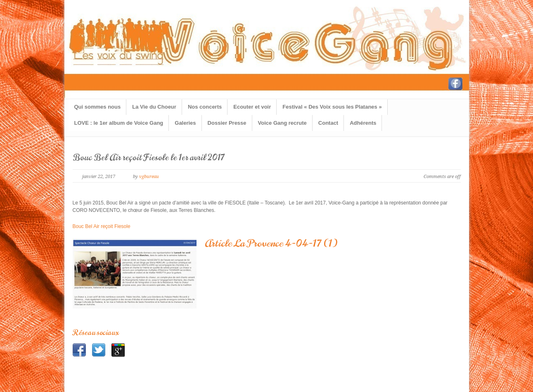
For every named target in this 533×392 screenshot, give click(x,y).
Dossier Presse (227, 123)
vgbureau (149, 177)
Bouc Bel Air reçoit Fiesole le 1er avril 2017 (149, 158)
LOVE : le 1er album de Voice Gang (119, 123)
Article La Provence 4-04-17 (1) (271, 243)
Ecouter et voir (252, 107)
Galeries (185, 123)
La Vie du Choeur (154, 107)
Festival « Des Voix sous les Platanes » (332, 107)
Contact (328, 123)
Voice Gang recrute (282, 123)
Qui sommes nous (98, 107)
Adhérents (363, 123)
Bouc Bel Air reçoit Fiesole (102, 226)
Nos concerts (205, 107)
